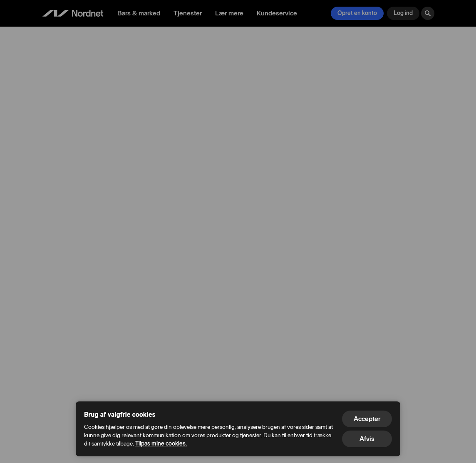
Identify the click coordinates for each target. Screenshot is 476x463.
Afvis (367, 439)
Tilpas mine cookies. (161, 444)
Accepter (367, 419)
